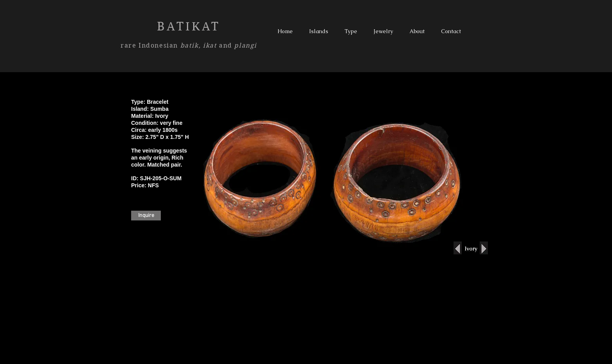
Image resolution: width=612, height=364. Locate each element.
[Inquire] (146, 216)
